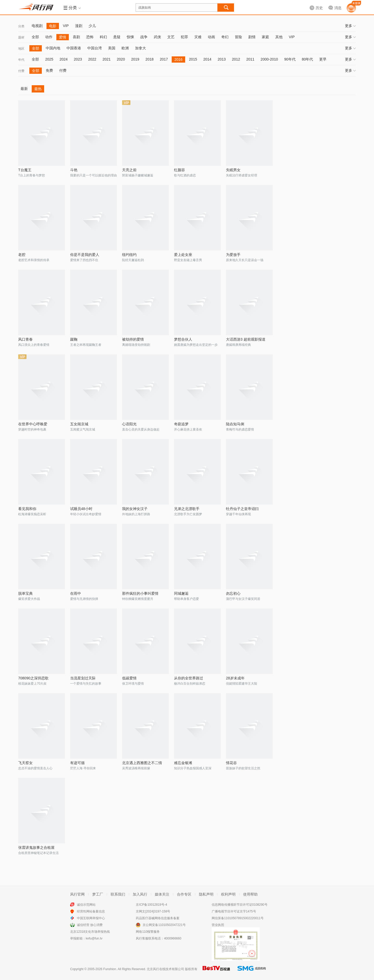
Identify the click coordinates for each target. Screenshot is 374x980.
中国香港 (74, 48)
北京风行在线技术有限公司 (165, 969)
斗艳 (74, 170)
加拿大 (141, 48)
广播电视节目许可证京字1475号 (234, 911)
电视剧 (37, 26)
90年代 (290, 59)
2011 (250, 59)
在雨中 (76, 593)
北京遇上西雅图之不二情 (142, 763)
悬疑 (117, 37)
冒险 (238, 37)
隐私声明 (206, 894)
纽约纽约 (129, 255)
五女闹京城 (79, 424)
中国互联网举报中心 (91, 918)
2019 (135, 59)
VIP (66, 26)
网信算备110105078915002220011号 (238, 918)
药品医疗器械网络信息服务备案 (158, 918)
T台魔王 (25, 170)
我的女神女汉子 (135, 509)
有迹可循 (77, 763)
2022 (92, 59)
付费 (21, 71)
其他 (279, 37)
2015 (193, 59)
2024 (64, 59)
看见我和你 (27, 509)
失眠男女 (233, 170)
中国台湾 (95, 48)
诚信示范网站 (86, 905)
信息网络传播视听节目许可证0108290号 (240, 905)
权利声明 (228, 894)
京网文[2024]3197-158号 (153, 911)
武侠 (157, 37)
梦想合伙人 (183, 339)
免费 (49, 70)
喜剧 (76, 37)
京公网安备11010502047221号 (164, 925)
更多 (350, 26)
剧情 (252, 37)
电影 (53, 26)
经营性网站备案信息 (91, 911)
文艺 (171, 37)
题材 (21, 37)
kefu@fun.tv (94, 938)
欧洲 (125, 48)
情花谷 (231, 763)
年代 (21, 60)
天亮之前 (129, 170)
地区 (21, 49)
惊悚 (130, 37)
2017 (164, 59)
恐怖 (90, 37)
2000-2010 (269, 59)
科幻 (103, 37)
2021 (107, 59)
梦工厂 (98, 894)
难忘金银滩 (183, 763)
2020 (121, 59)
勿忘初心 (233, 593)
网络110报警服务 (148, 932)
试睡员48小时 (81, 509)
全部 (35, 37)
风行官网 (77, 894)
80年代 (308, 59)
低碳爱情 (129, 678)
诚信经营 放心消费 (90, 925)
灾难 (198, 37)
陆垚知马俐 (235, 424)
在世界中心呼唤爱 (33, 424)
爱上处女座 (183, 255)
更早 (323, 59)
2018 (149, 59)
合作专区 (184, 894)
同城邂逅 (181, 593)
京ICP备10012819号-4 (151, 905)
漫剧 (79, 26)
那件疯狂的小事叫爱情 (140, 593)
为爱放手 (233, 255)
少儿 (92, 26)
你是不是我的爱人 (85, 255)
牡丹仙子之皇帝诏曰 (242, 509)
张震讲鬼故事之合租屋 (36, 847)
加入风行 (140, 894)
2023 (78, 59)
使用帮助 (250, 894)
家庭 (265, 37)
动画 (211, 37)
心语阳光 (129, 424)
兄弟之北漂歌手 (187, 509)
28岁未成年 (235, 678)
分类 (21, 26)
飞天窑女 (25, 763)
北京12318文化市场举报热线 (90, 932)
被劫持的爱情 (133, 339)
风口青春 (25, 339)
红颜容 (179, 170)
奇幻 (225, 37)
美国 (112, 48)
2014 (207, 59)
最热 (38, 89)
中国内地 (53, 48)
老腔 (22, 255)
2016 (178, 59)
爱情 (63, 37)
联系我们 (118, 894)
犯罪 (184, 37)
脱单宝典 (25, 593)
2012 (236, 59)
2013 (222, 59)
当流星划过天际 (83, 678)
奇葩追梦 (181, 424)
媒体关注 (162, 894)
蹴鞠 (74, 339)
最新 (24, 89)
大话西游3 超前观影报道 (246, 339)
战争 (144, 37)
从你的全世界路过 (189, 678)
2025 (49, 59)
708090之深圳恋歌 (33, 678)
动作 (49, 37)
